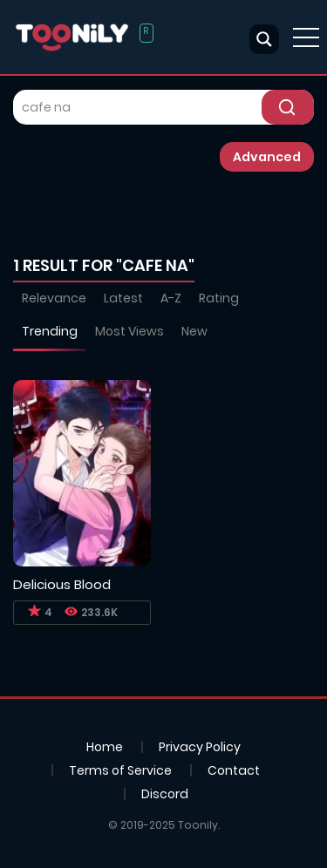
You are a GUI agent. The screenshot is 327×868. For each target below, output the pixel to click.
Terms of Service (120, 770)
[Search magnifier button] (264, 39)
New (194, 331)
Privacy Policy (200, 747)
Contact (234, 770)
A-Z (171, 298)
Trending (50, 331)
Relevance (54, 298)
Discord (165, 794)
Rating (219, 298)
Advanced (267, 157)
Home (105, 747)
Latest (123, 298)
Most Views (129, 331)
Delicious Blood (62, 584)
